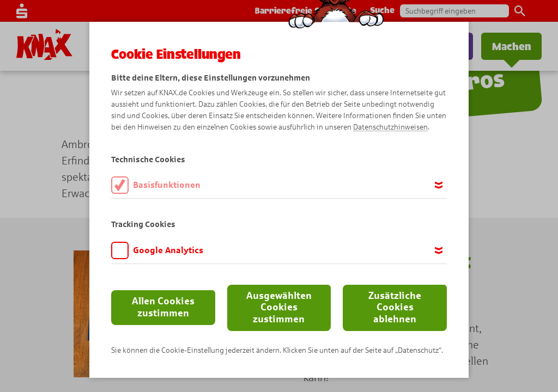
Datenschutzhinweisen (390, 127)
